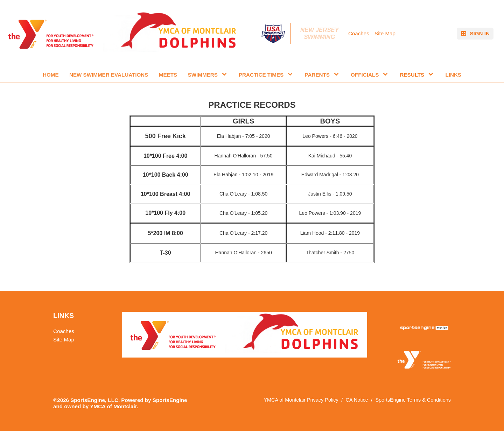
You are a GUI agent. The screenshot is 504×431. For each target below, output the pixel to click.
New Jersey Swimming (320, 33)
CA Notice (357, 400)
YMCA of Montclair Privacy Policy (301, 400)
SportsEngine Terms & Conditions (413, 400)
